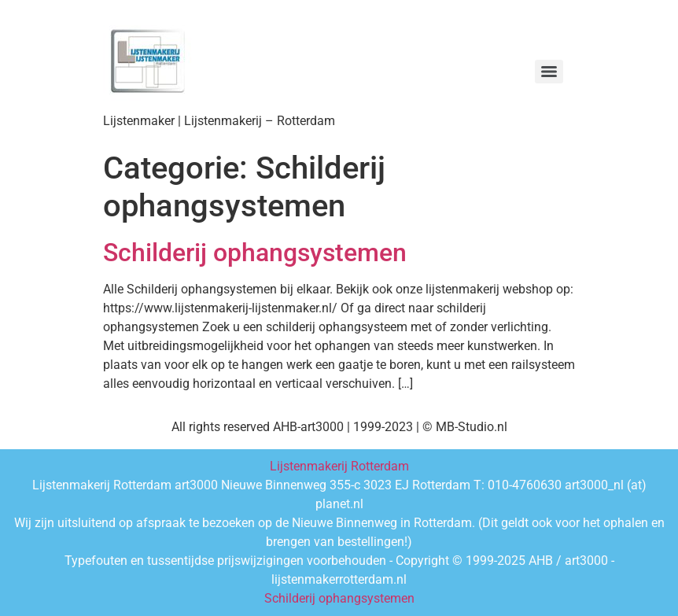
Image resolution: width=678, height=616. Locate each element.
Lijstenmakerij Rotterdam (339, 466)
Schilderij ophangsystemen (255, 253)
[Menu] (549, 72)
